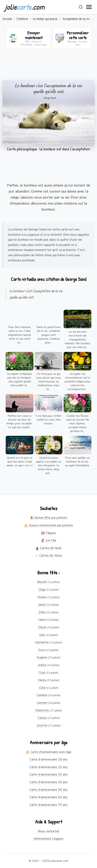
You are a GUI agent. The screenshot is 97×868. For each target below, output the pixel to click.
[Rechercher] (81, 7)
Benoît (42, 582)
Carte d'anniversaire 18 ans (48, 759)
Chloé (42, 627)
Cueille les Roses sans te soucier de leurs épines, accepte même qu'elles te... (77, 423)
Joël (42, 635)
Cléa (42, 688)
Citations (22, 19)
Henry (42, 680)
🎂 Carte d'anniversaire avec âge (48, 752)
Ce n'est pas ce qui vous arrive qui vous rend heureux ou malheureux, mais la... (49, 382)
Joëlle (42, 665)
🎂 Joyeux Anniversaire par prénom (48, 525)
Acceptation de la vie (76, 19)
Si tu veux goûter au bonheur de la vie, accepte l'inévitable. (77, 462)
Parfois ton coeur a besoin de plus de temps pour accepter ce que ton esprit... (20, 422)
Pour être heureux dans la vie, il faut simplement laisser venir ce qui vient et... (20, 335)
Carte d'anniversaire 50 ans (48, 790)
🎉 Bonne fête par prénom (48, 518)
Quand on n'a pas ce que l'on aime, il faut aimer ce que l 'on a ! (20, 462)
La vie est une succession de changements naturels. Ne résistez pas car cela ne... (77, 339)
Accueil (7, 19)
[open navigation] (89, 7)
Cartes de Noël (48, 548)
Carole (42, 718)
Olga (42, 590)
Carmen (42, 703)
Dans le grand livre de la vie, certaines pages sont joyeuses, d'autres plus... (49, 335)
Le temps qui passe (45, 19)
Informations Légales (48, 839)
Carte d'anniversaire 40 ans (48, 782)
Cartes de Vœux (48, 555)
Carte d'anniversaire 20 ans (48, 767)
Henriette (42, 642)
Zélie (42, 612)
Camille (42, 695)
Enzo (42, 650)
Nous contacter (48, 831)
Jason (42, 605)
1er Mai (49, 540)
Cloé (42, 673)
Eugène (42, 657)
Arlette (42, 725)
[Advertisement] (48, 67)
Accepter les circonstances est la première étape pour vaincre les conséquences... (78, 382)
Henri (42, 620)
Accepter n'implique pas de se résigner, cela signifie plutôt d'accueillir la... (20, 380)
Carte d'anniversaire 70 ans (48, 805)
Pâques (49, 533)
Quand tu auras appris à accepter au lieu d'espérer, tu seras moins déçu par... (49, 465)
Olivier (42, 597)
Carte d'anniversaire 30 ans (48, 774)
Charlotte (42, 710)
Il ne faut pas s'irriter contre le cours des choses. (49, 420)
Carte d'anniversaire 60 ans (48, 797)
